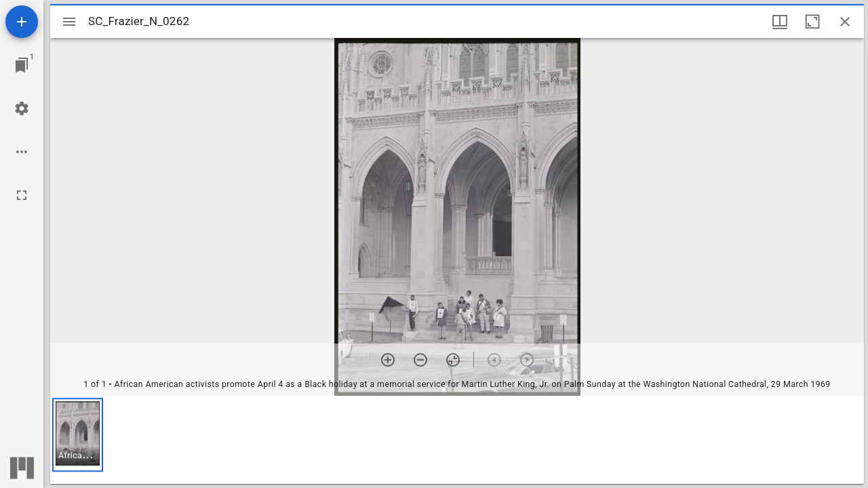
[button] (78, 435)
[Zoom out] (420, 360)
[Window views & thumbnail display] (780, 22)
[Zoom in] (388, 360)
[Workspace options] (22, 152)
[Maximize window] (812, 22)
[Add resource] (22, 22)
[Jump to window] (22, 65)
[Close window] (845, 22)
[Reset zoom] (453, 360)
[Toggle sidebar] (69, 22)
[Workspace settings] (22, 108)
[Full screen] (22, 195)
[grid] (457, 440)
